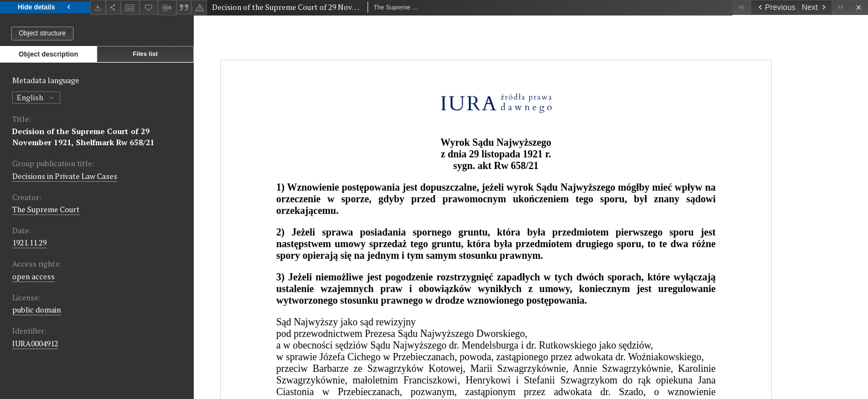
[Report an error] (199, 7)
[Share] (113, 7)
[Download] (98, 7)
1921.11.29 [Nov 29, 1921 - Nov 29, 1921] (29, 242)
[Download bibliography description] (167, 8)
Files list (145, 54)
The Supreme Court (46, 209)
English (36, 97)
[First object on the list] (742, 7)
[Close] (859, 7)
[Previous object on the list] (774, 7)
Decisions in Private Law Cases (65, 176)
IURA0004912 (35, 343)
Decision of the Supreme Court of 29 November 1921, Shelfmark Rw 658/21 (83, 137)
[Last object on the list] (841, 7)
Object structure (42, 33)
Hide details (45, 7)
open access (33, 276)
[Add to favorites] (149, 7)
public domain (37, 310)
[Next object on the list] (815, 7)
